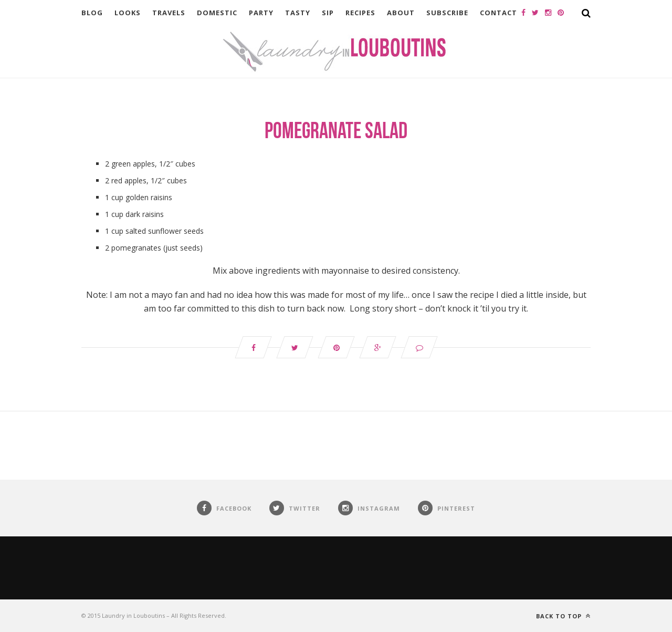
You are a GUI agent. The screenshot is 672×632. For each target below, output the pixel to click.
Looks (128, 13)
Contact (498, 13)
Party (261, 13)
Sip (328, 13)
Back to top (563, 616)
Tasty (298, 13)
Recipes (360, 13)
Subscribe (447, 13)
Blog (92, 13)
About (401, 13)
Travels (169, 13)
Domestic (217, 13)
